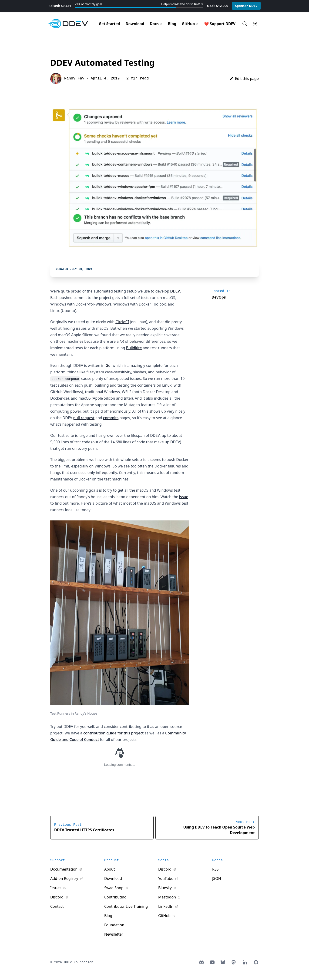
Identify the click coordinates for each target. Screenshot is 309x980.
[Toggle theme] (255, 24)
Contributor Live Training (126, 906)
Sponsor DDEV (246, 6)
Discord (57, 897)
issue (184, 497)
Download (135, 24)
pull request (84, 418)
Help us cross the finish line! (181, 4)
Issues (56, 888)
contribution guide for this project (113, 733)
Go (108, 365)
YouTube (166, 878)
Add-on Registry (65, 878)
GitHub (188, 24)
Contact (57, 906)
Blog (172, 24)
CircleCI (122, 322)
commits (111, 418)
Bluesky (165, 888)
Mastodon (168, 897)
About (109, 869)
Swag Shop (114, 888)
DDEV (175, 291)
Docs (154, 24)
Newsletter (114, 934)
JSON (217, 878)
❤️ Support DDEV (220, 24)
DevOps (219, 297)
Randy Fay (74, 79)
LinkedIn (166, 906)
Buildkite (134, 348)
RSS (215, 869)
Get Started (109, 24)
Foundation (114, 925)
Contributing (115, 897)
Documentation (64, 869)
